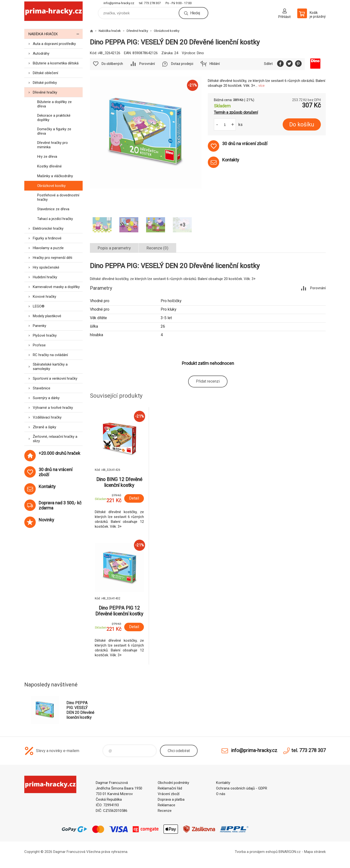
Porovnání (147, 64)
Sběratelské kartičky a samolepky (50, 367)
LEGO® (39, 306)
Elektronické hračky (48, 228)
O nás (221, 794)
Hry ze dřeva (47, 157)
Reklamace (166, 805)
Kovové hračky (44, 297)
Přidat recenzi (208, 381)
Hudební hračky (45, 277)
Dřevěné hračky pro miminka (52, 145)
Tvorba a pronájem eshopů (256, 852)
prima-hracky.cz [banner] (53, 11)
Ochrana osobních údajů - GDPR (242, 788)
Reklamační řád (170, 788)
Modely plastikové (47, 316)
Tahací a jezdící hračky (55, 219)
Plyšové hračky (45, 335)
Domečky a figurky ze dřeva (54, 131)
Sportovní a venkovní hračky (55, 378)
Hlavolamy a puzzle (48, 248)
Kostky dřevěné (49, 166)
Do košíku (302, 125)
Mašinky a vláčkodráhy (55, 176)
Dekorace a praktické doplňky (54, 118)
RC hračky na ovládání (50, 355)
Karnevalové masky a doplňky (56, 287)
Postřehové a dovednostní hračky (58, 197)
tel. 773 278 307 (150, 3)
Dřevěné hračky (45, 92)
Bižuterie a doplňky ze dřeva (54, 104)
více (262, 86)
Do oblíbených (112, 64)
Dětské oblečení (45, 73)
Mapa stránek (315, 852)
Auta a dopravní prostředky (54, 44)
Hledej (195, 13)
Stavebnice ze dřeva (53, 209)
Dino (200, 53)
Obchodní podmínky (173, 783)
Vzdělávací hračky (47, 417)
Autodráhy (41, 53)
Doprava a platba (171, 799)
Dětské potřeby (45, 83)
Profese (39, 345)
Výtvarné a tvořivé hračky (53, 408)
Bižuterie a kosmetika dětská (56, 63)
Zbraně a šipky (44, 427)
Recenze (165, 811)
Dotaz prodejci (182, 64)
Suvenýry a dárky (46, 398)
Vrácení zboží (169, 794)
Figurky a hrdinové (47, 238)
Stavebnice (42, 388)
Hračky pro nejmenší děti (52, 258)
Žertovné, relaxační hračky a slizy (55, 439)
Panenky (39, 326)
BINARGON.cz (290, 852)
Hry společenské (46, 267)
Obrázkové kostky (51, 186)
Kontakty (223, 783)
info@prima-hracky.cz (119, 3)
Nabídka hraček (56, 34)
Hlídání (215, 64)
